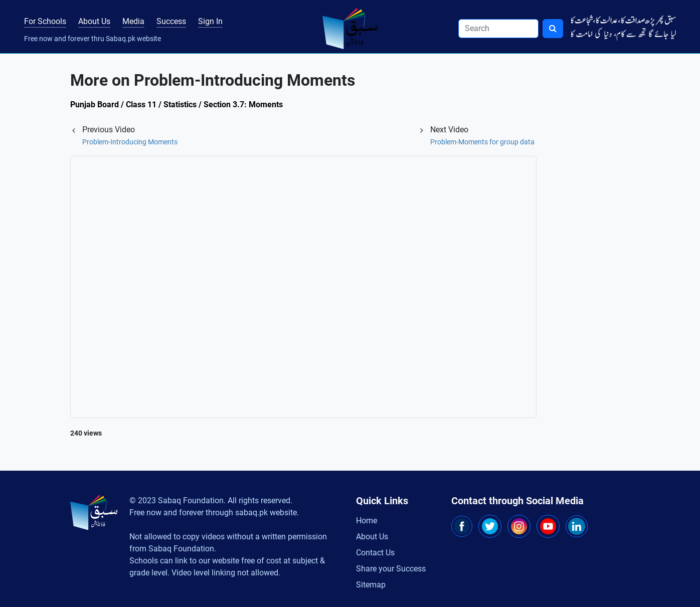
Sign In (210, 21)
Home (367, 521)
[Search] (498, 29)
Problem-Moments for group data (482, 142)
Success (171, 21)
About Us (94, 21)
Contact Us (375, 553)
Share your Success (391, 569)
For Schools (45, 21)
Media (133, 21)
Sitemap (371, 585)
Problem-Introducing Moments (130, 142)
